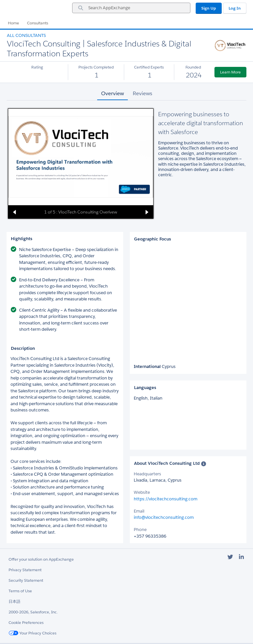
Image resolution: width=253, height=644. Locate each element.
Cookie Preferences (26, 622)
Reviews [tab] (142, 93)
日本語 (14, 601)
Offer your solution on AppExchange (41, 559)
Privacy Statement (25, 570)
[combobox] (131, 8)
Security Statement (26, 580)
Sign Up (209, 8)
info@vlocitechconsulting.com (164, 517)
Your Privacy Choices (32, 633)
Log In (235, 8)
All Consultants (26, 35)
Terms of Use (20, 591)
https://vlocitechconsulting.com (166, 499)
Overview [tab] (112, 93)
